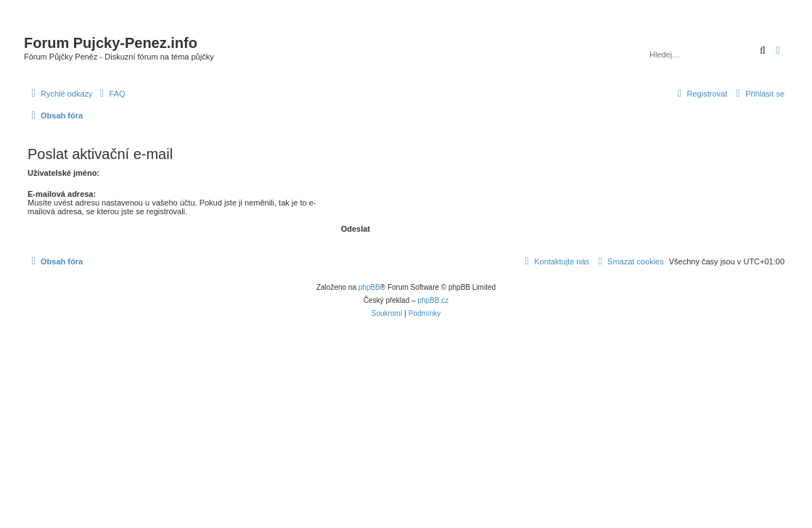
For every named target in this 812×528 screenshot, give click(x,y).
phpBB (369, 287)
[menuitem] (111, 94)
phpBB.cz (433, 300)
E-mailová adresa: (62, 194)
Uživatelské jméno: (63, 173)
